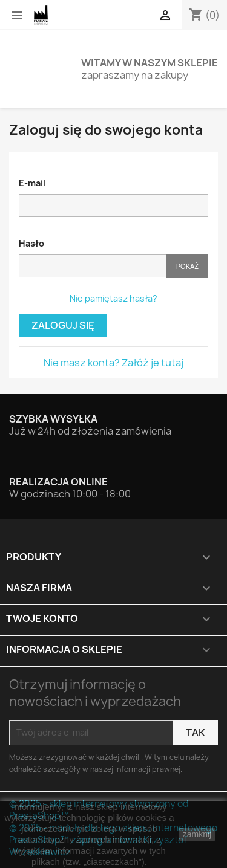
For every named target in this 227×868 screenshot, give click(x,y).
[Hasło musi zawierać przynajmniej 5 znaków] (93, 266)
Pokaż (187, 266)
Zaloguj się (63, 325)
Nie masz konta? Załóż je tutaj (113, 363)
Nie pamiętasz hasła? (113, 298)
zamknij (197, 834)
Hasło (31, 243)
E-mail (32, 183)
